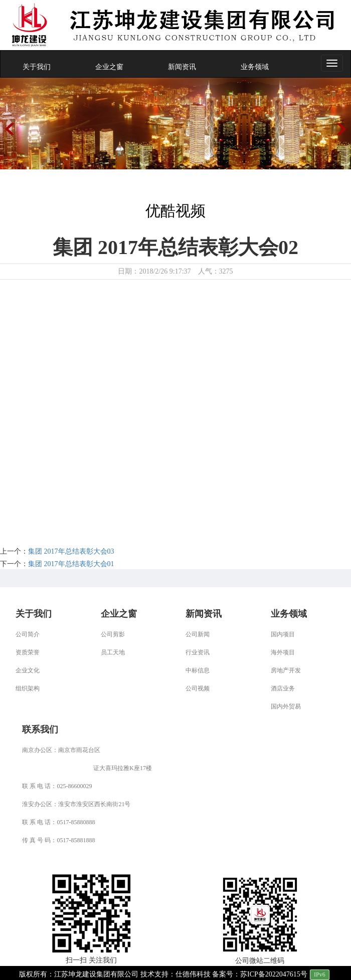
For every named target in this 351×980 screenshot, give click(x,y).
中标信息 (198, 670)
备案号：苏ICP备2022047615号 (260, 974)
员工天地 (113, 652)
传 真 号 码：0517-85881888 (58, 840)
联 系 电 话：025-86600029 (57, 786)
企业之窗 (109, 67)
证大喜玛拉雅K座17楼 (123, 768)
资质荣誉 (28, 652)
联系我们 (40, 729)
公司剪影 (113, 634)
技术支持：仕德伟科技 (175, 974)
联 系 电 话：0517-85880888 (58, 822)
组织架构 (28, 688)
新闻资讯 (182, 67)
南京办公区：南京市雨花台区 (61, 750)
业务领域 (255, 67)
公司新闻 (198, 634)
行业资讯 (198, 652)
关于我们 (37, 67)
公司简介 (28, 634)
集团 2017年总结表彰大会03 (71, 551)
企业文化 (28, 670)
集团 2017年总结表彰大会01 (71, 564)
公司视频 (198, 688)
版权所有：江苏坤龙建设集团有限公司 (79, 974)
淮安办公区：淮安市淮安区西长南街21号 (76, 804)
